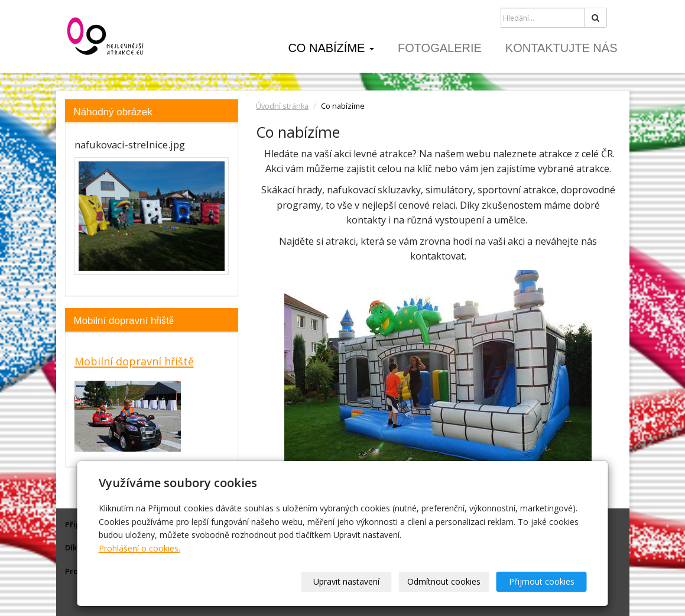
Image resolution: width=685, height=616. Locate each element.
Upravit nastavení (346, 581)
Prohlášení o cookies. (139, 548)
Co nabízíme (331, 48)
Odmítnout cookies (444, 581)
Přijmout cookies (542, 581)
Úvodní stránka (282, 106)
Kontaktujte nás (561, 48)
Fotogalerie (440, 48)
